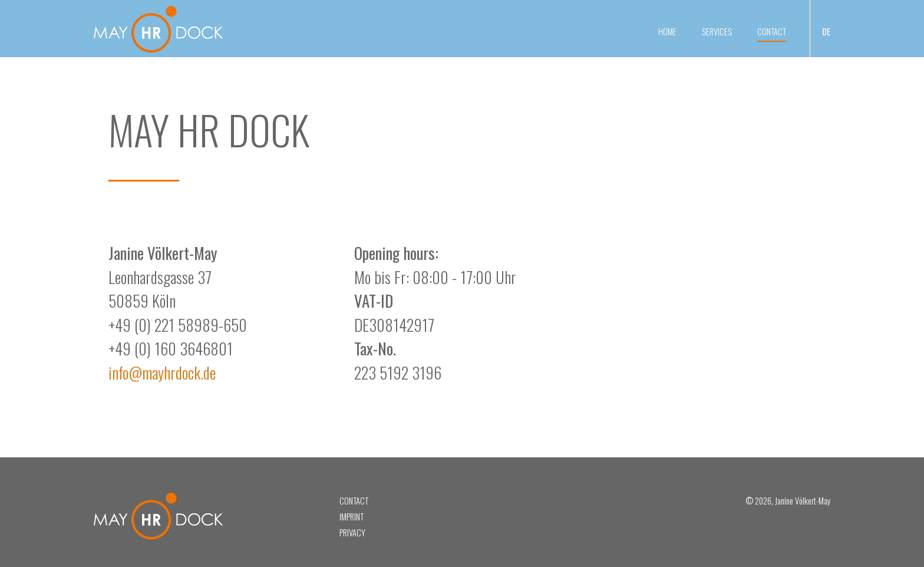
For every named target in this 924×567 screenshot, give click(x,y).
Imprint (352, 517)
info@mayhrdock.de (162, 372)
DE (826, 32)
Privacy (352, 533)
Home (667, 32)
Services (717, 32)
